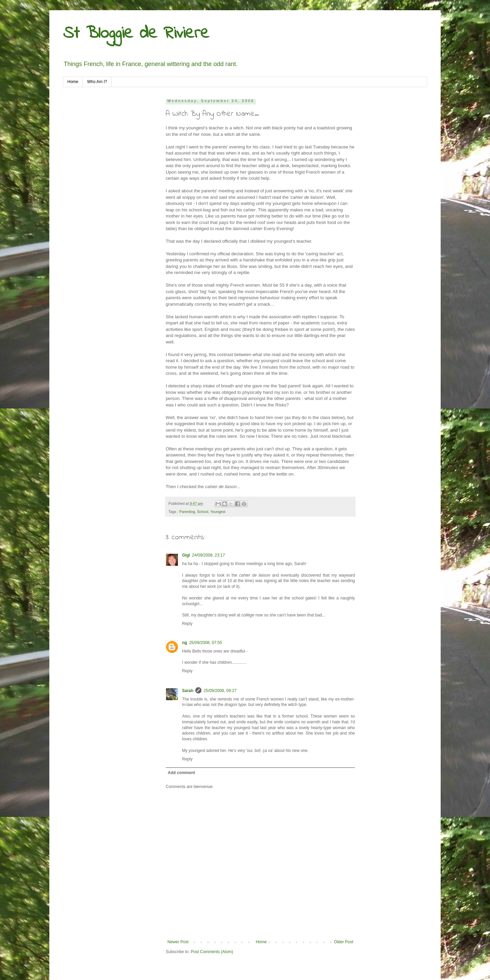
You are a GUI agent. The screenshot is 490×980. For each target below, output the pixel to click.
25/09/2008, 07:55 (206, 643)
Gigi (186, 555)
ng (185, 643)
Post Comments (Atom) (212, 952)
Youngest (218, 512)
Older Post (344, 942)
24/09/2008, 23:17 (208, 555)
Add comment (181, 773)
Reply (187, 624)
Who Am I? (97, 82)
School (203, 512)
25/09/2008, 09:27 (220, 691)
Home (73, 82)
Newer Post (178, 942)
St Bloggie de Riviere (136, 34)
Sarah (188, 691)
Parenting (187, 512)
